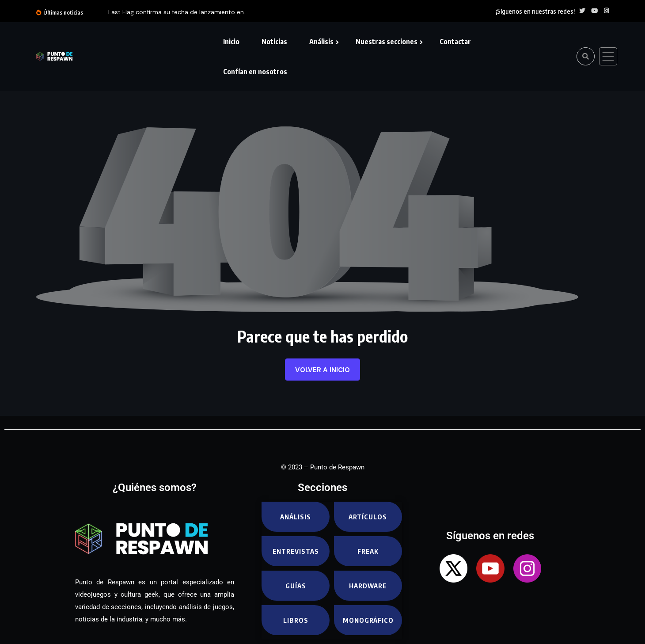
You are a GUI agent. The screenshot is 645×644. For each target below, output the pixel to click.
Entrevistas (296, 551)
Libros (296, 620)
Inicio (231, 42)
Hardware (368, 586)
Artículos (368, 517)
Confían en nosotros (255, 72)
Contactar (455, 42)
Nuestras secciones (387, 42)
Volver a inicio (322, 370)
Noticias (274, 42)
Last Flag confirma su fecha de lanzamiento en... (178, 12)
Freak (368, 551)
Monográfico (368, 620)
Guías (296, 586)
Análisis (321, 42)
